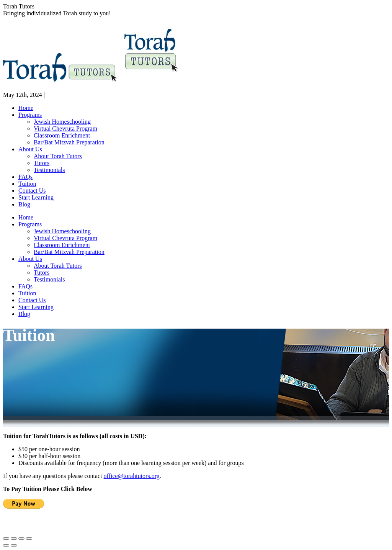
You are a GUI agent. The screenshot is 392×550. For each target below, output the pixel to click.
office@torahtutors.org (132, 476)
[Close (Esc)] (6, 539)
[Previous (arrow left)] (6, 545)
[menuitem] (26, 108)
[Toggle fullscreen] (21, 539)
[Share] (14, 539)
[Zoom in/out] (29, 539)
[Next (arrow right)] (14, 545)
